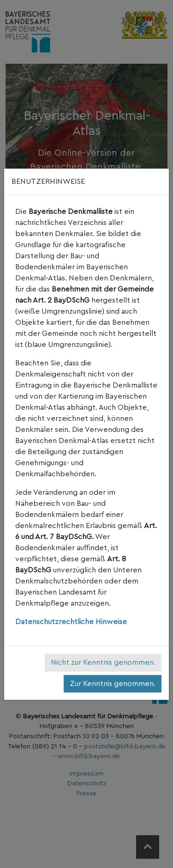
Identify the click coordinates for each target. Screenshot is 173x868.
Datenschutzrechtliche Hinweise (71, 622)
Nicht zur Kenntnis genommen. (103, 662)
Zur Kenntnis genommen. (113, 684)
